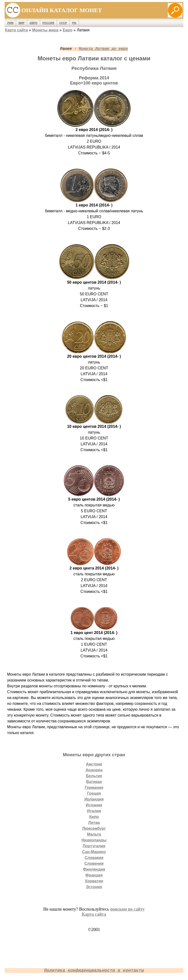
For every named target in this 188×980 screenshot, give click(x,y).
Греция (94, 793)
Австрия (94, 764)
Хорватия (94, 881)
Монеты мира (45, 30)
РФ (74, 23)
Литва (94, 823)
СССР (63, 23)
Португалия (94, 846)
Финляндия (94, 869)
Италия (94, 811)
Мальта (94, 834)
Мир (22, 23)
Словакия (94, 858)
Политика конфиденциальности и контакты (94, 971)
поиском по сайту (127, 909)
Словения (94, 863)
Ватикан (94, 782)
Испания (94, 805)
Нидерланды (94, 840)
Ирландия (94, 799)
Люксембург (94, 828)
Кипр (94, 817)
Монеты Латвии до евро (103, 49)
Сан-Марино (94, 852)
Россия (48, 23)
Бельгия (94, 776)
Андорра (94, 770)
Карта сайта (16, 30)
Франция (94, 875)
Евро (34, 23)
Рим (10, 23)
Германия (94, 788)
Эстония (94, 887)
